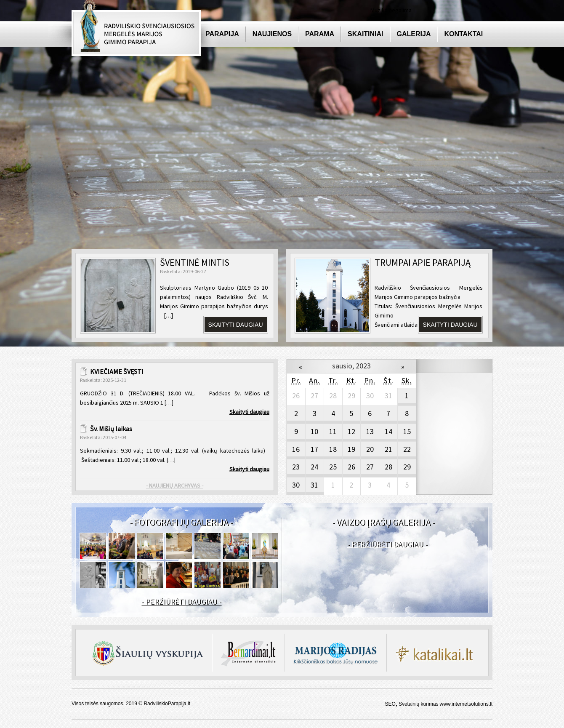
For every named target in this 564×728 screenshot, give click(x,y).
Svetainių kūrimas (419, 704)
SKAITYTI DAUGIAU (450, 325)
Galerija (414, 34)
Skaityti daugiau (236, 325)
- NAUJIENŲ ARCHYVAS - (175, 485)
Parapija (222, 34)
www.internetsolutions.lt (466, 704)
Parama (320, 34)
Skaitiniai (365, 34)
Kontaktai (463, 34)
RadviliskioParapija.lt (167, 704)
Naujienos (272, 34)
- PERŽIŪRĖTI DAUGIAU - (181, 601)
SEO (390, 704)
